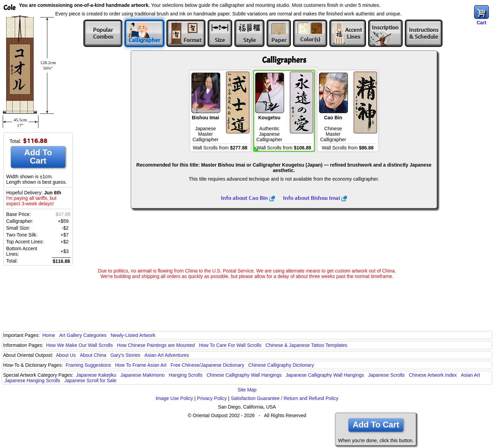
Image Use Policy (174, 398)
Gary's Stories (125, 355)
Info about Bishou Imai (315, 198)
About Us (66, 355)
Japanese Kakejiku (96, 375)
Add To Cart (38, 156)
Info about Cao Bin (248, 198)
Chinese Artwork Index (433, 375)
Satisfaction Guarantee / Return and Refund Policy (285, 398)
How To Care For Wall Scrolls (230, 345)
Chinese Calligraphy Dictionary (281, 365)
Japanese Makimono (143, 375)
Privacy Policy (212, 398)
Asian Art (470, 375)
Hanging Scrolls (186, 375)
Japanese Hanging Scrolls (32, 380)
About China (93, 355)
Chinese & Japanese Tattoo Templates (306, 345)
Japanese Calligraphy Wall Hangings (325, 375)
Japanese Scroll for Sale (91, 380)
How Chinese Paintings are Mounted (156, 345)
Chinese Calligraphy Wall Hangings (244, 375)
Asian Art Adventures (167, 355)
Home (49, 335)
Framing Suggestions (88, 365)
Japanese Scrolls (386, 375)
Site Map (247, 390)
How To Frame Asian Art (141, 365)
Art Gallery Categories (83, 335)
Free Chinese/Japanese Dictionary (207, 365)
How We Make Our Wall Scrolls (79, 345)
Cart (481, 23)
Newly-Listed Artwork (133, 335)
